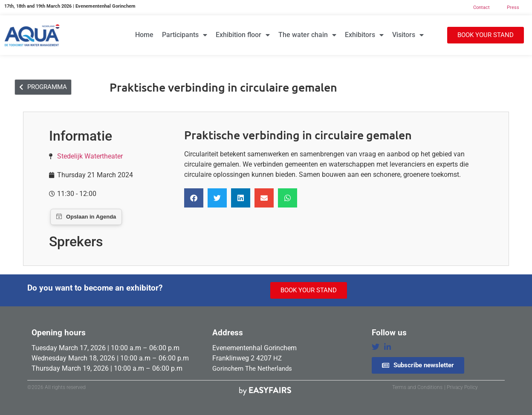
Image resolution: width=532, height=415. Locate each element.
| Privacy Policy (461, 387)
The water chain (307, 35)
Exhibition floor (243, 35)
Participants (185, 35)
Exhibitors (364, 35)
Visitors (408, 35)
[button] (486, 35)
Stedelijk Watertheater (90, 156)
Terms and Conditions (417, 387)
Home (144, 35)
